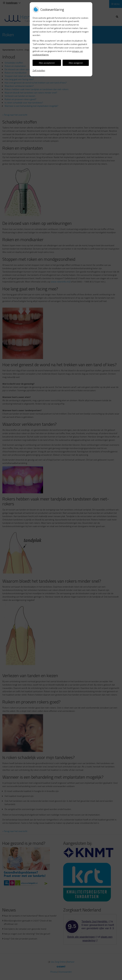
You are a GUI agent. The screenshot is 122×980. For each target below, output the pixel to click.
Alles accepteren (47, 63)
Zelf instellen (39, 70)
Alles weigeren (76, 63)
